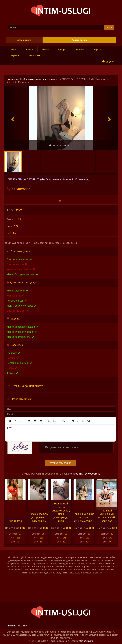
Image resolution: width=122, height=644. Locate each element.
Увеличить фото (61, 145)
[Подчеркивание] (21, 421)
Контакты (12, 626)
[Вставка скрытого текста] (89, 421)
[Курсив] (15, 421)
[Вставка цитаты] (73, 421)
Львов (45, 49)
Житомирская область (35, 79)
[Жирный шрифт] (10, 421)
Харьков (15, 55)
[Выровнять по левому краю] (30, 421)
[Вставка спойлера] (83, 421)
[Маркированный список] (49, 421)
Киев (13, 49)
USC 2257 (23, 626)
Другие (108, 61)
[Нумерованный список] (55, 421)
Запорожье (35, 55)
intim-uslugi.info (14, 79)
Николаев (79, 49)
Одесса (29, 49)
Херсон (97, 49)
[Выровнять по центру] (35, 421)
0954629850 (18, 189)
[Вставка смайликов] (64, 421)
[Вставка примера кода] (78, 421)
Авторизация (24, 40)
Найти (109, 27)
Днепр (61, 49)
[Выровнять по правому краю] (40, 421)
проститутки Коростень (86, 474)
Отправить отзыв (61, 463)
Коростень (54, 79)
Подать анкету (79, 40)
